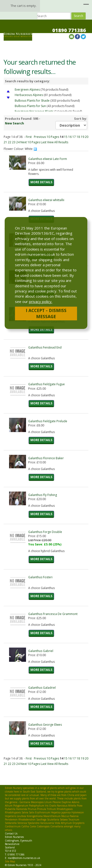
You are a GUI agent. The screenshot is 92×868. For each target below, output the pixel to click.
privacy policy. (41, 301)
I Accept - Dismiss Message (46, 313)
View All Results (58, 142)
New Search (14, 123)
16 (70, 137)
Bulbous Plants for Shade (32, 101)
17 (74, 137)
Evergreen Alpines (27, 90)
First (29, 137)
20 (87, 137)
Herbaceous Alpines (29, 95)
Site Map (10, 861)
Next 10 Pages (30, 142)
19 (82, 137)
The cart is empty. (24, 6)
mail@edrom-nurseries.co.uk (24, 858)
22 (10, 142)
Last (44, 142)
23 (14, 142)
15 (66, 137)
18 (78, 137)
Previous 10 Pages (46, 137)
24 (18, 142)
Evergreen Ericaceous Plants (34, 111)
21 (5, 142)
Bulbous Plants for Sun (30, 106)
